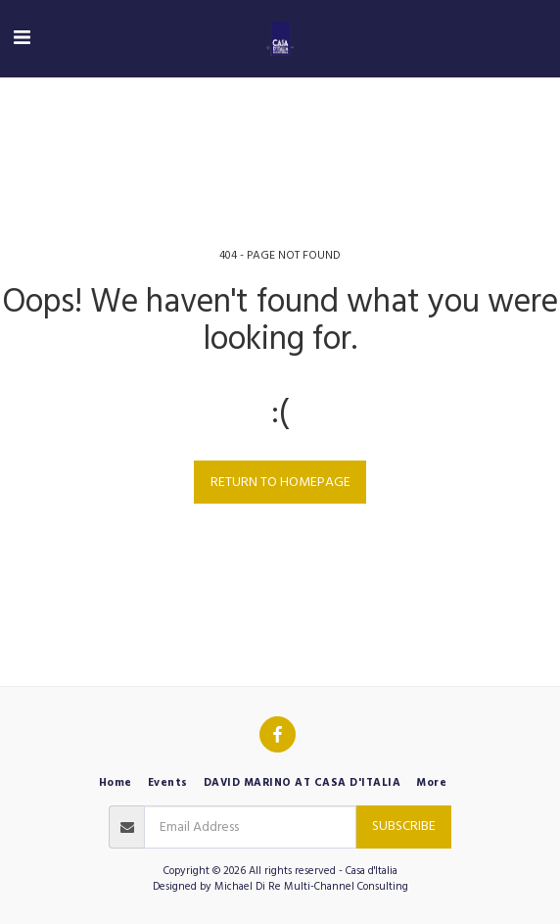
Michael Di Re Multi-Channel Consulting (311, 886)
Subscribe (404, 826)
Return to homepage (280, 482)
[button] (22, 38)
